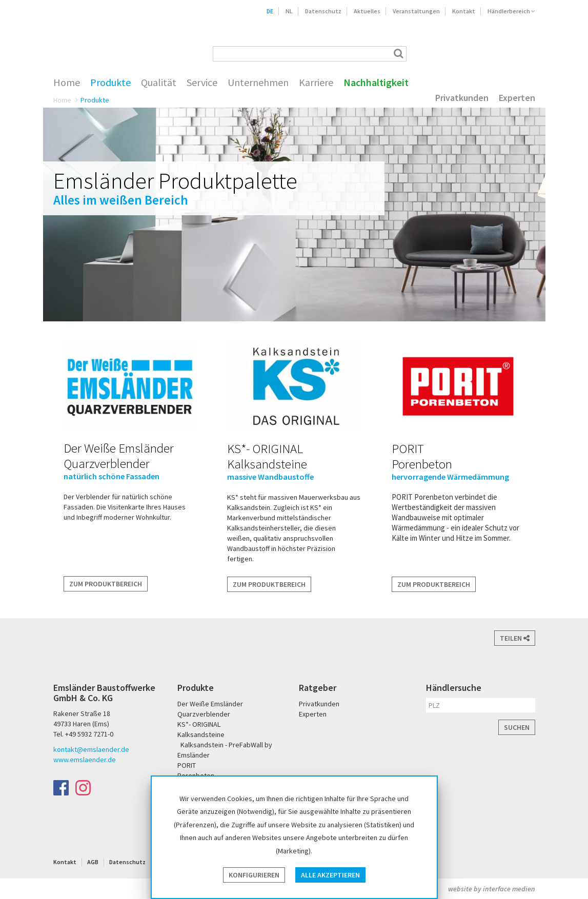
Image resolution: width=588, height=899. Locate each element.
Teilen (515, 638)
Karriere (316, 83)
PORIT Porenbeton (492, 54)
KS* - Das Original (526, 54)
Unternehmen (258, 83)
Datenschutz (323, 11)
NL (289, 11)
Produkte (110, 83)
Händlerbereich (511, 11)
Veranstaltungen (416, 11)
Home (67, 83)
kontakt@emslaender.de (91, 749)
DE (270, 11)
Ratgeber (318, 688)
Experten (517, 98)
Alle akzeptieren (330, 875)
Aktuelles (367, 11)
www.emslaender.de (85, 760)
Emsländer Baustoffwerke (95, 39)
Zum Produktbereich (106, 584)
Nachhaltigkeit (376, 83)
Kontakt (464, 11)
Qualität (159, 83)
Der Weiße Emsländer (452, 54)
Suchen (517, 727)
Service (202, 83)
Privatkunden (462, 98)
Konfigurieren (254, 875)
